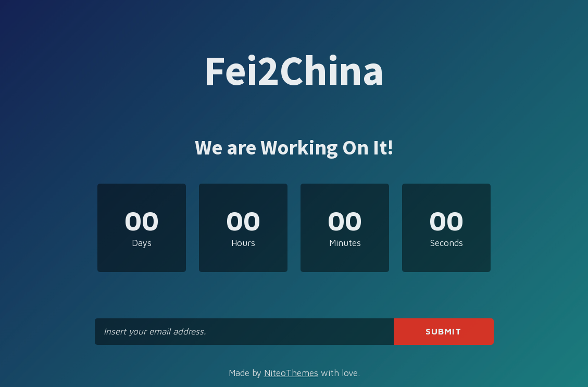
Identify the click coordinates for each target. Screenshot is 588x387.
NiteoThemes (291, 373)
